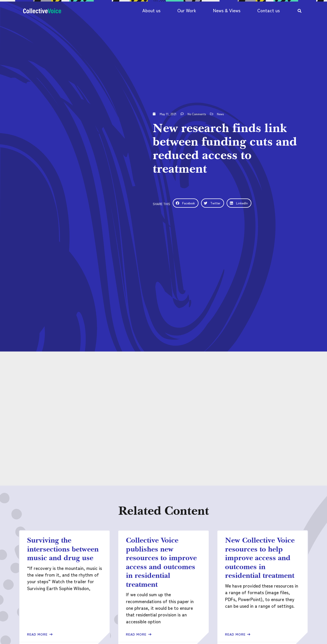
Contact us (268, 10)
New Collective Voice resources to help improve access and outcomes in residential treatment (260, 558)
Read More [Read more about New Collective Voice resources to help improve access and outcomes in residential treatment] (236, 634)
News (220, 114)
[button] (185, 203)
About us (151, 10)
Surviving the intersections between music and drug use (63, 549)
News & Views (227, 10)
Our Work (187, 10)
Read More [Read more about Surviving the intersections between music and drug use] (38, 634)
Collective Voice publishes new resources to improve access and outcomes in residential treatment (161, 562)
